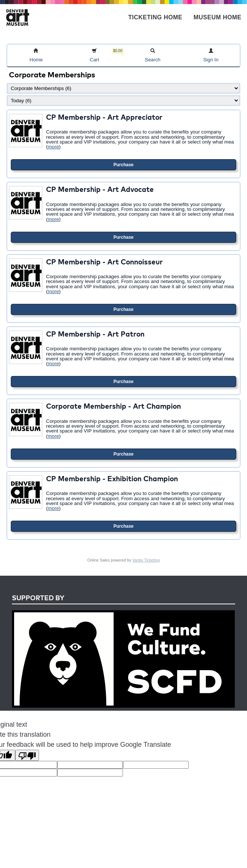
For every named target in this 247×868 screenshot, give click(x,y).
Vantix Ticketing (146, 560)
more (53, 147)
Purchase (123, 165)
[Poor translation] (27, 755)
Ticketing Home (155, 17)
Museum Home (217, 17)
